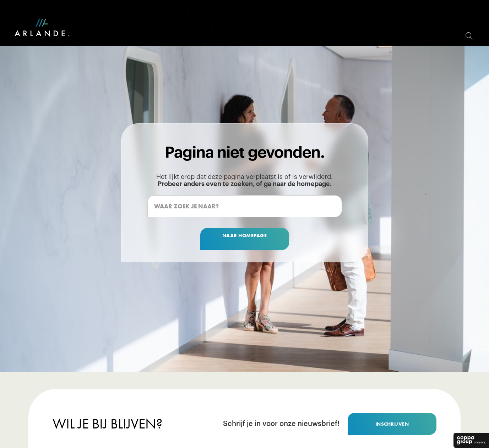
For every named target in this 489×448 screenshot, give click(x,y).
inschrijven (392, 424)
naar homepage (245, 235)
